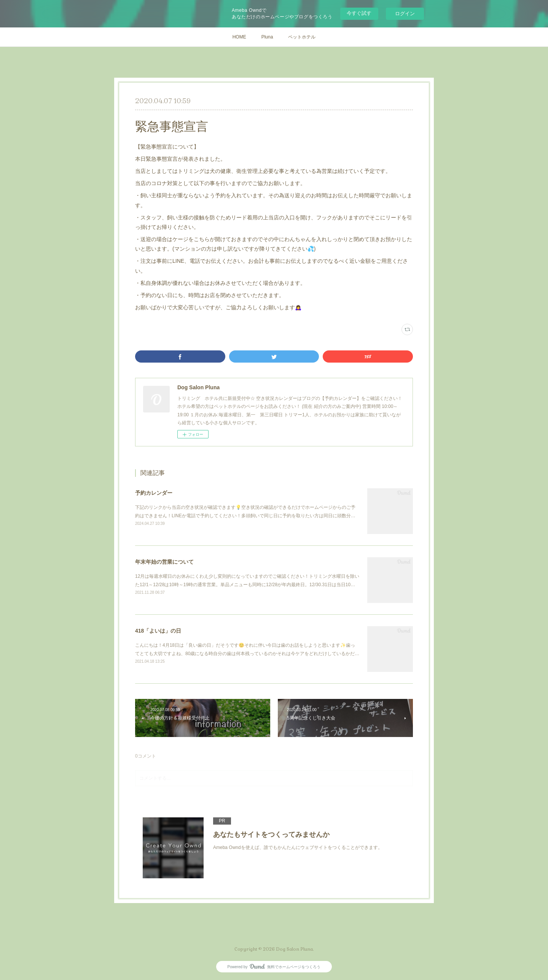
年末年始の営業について (164, 562)
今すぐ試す (359, 13)
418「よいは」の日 (158, 631)
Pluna (267, 37)
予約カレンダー (154, 493)
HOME (239, 37)
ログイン (405, 14)
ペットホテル (302, 37)
